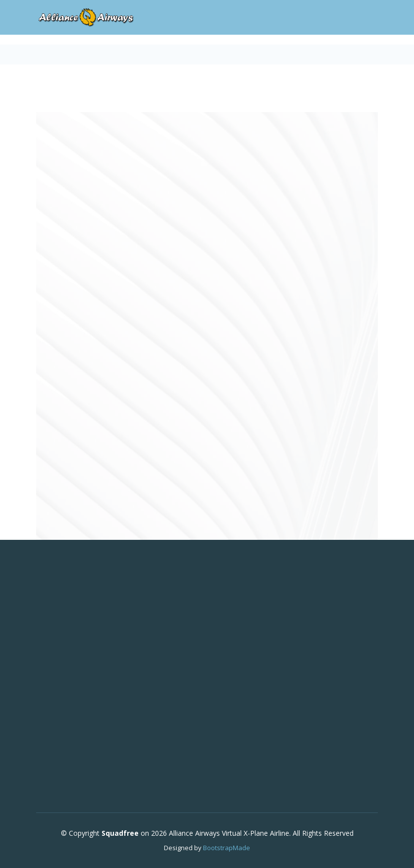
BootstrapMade (227, 848)
